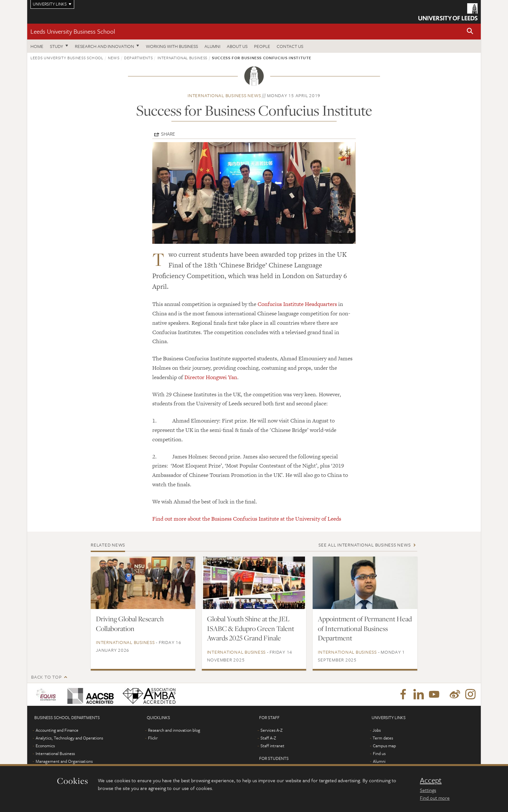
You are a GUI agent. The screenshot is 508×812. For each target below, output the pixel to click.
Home (37, 46)
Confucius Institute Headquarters (297, 304)
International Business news (224, 95)
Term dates (383, 738)
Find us (379, 753)
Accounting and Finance (57, 730)
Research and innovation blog (174, 730)
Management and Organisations (64, 761)
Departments (138, 58)
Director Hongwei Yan (211, 377)
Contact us (290, 46)
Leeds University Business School (73, 31)
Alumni (212, 46)
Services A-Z (271, 730)
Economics (45, 746)
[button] (470, 32)
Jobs (377, 730)
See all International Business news (364, 545)
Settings (428, 790)
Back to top (46, 677)
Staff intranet (272, 746)
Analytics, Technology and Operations (69, 738)
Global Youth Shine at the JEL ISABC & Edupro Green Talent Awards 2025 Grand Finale (251, 628)
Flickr (153, 738)
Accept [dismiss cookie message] (431, 780)
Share (168, 134)
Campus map (384, 746)
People (262, 46)
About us (237, 46)
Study (57, 46)
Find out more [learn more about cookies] (435, 798)
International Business (182, 58)
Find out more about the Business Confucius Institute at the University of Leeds (247, 519)
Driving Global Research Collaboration (130, 624)
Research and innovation (104, 46)
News (114, 58)
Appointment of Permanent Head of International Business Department (365, 628)
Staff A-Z (268, 738)
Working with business (172, 46)
